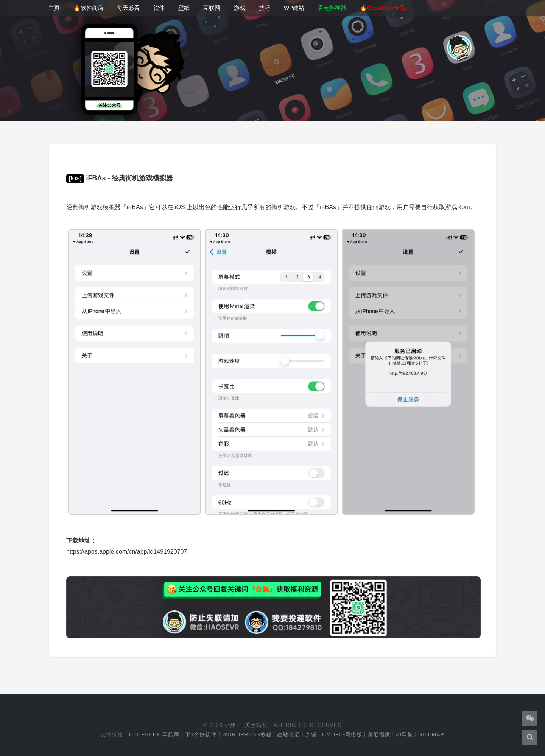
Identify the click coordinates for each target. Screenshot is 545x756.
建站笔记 (288, 734)
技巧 (265, 8)
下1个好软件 (201, 734)
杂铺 (311, 734)
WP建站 (294, 8)
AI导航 (404, 734)
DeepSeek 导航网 (154, 734)
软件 (159, 8)
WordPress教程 (247, 734)
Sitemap (431, 734)
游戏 (240, 8)
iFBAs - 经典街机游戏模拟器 (120, 178)
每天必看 (128, 8)
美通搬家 (379, 734)
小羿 (230, 725)
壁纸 (184, 8)
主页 (54, 8)
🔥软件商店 (88, 8)
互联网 (212, 8)
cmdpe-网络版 (342, 734)
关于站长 (256, 725)
